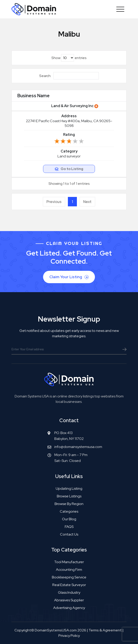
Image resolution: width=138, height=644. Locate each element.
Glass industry (69, 592)
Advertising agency (69, 608)
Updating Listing (69, 489)
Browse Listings (69, 496)
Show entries (69, 58)
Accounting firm (69, 570)
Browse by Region (69, 504)
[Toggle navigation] (120, 9)
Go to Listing (72, 169)
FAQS (69, 527)
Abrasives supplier (69, 600)
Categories (69, 511)
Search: (69, 76)
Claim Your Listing (69, 277)
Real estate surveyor (69, 585)
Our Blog (69, 519)
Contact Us (69, 534)
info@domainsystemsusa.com (78, 447)
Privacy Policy (69, 636)
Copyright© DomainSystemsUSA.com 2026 (50, 630)
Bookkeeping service (69, 577)
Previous (54, 202)
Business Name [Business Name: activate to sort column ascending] (33, 96)
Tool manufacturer (69, 562)
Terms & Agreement (105, 630)
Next (87, 202)
